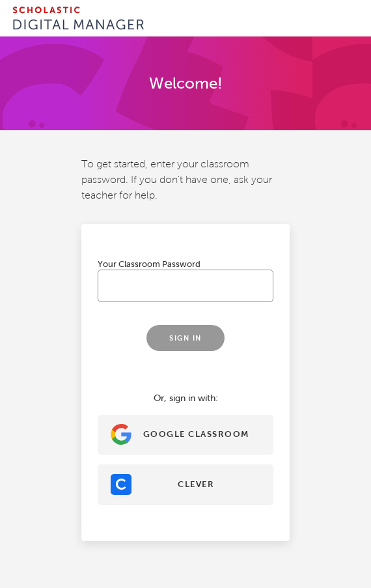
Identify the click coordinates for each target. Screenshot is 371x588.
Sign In (185, 338)
